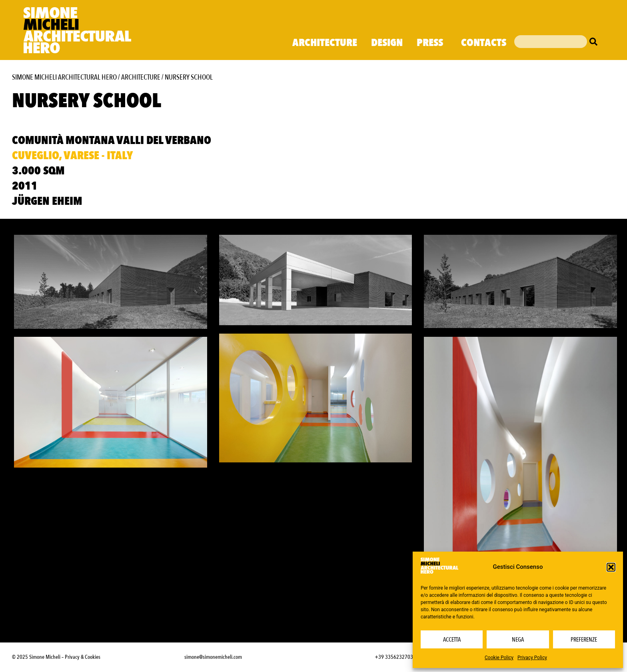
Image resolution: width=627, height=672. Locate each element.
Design (387, 43)
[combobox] (551, 42)
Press (432, 43)
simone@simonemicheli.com (213, 656)
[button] (611, 567)
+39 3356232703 (394, 656)
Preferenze (584, 640)
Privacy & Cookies (83, 656)
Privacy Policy (532, 658)
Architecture (325, 43)
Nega (518, 640)
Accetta (452, 640)
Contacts (484, 43)
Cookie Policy (499, 658)
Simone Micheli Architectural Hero (64, 77)
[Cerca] (595, 42)
